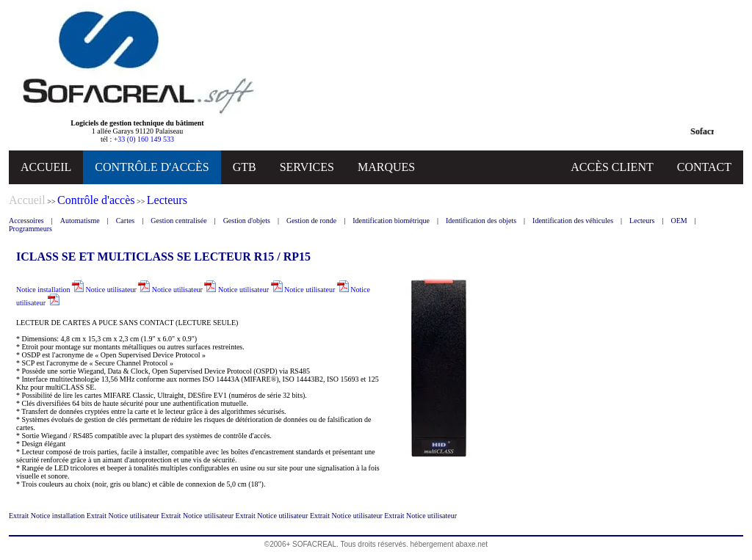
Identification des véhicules (573, 221)
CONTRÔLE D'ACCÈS (152, 167)
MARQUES (386, 167)
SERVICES (307, 167)
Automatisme (80, 221)
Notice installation (50, 290)
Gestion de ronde (311, 221)
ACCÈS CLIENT (612, 167)
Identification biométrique (391, 221)
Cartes (126, 221)
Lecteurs (642, 221)
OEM (679, 221)
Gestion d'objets (247, 221)
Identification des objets (481, 221)
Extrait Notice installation (48, 516)
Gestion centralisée (178, 221)
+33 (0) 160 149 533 (144, 139)
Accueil (27, 200)
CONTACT (704, 167)
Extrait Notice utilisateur (124, 516)
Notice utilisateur (118, 290)
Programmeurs (30, 229)
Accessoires (26, 221)
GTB (245, 167)
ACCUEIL (46, 167)
